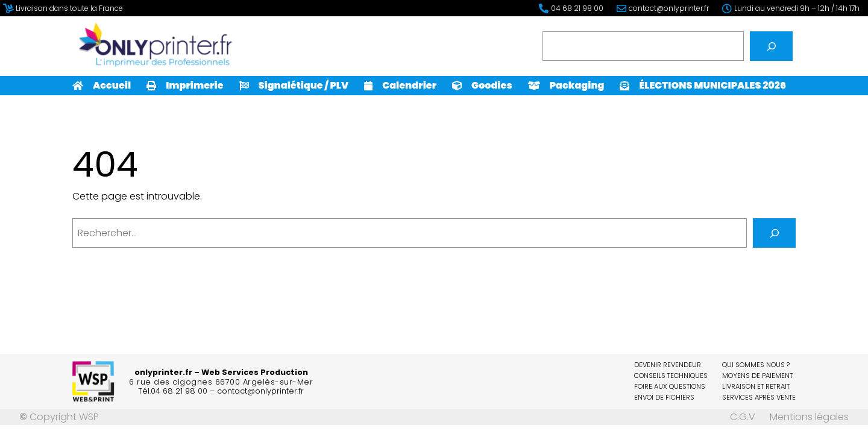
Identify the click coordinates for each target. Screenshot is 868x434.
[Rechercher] (771, 46)
